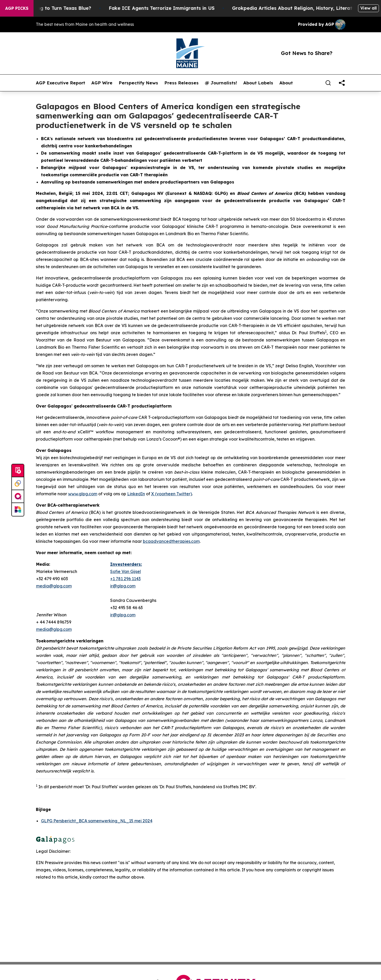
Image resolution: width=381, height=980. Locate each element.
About (286, 83)
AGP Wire (102, 83)
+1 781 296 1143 (125, 579)
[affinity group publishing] (18, 497)
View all (368, 8)
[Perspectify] (18, 484)
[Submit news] (18, 471)
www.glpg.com (83, 494)
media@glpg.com (54, 629)
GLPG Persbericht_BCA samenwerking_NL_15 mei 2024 (97, 821)
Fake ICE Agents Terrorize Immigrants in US (167, 8)
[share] (342, 83)
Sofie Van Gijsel (125, 571)
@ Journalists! (221, 83)
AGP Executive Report (60, 83)
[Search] (328, 83)
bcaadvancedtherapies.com (171, 541)
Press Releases (181, 83)
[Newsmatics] (18, 509)
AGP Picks (17, 8)
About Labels (258, 83)
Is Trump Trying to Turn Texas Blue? (54, 8)
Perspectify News (138, 83)
